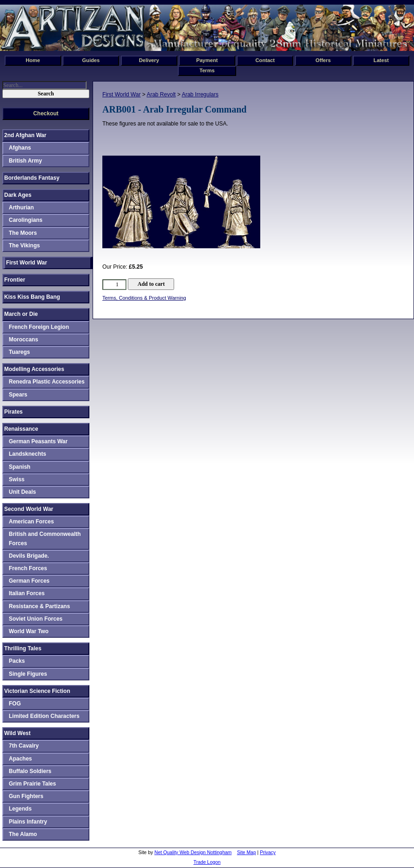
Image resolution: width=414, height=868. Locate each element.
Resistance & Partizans (39, 606)
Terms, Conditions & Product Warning (144, 298)
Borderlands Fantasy (32, 178)
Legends (20, 809)
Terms (207, 70)
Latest (381, 60)
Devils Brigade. (29, 556)
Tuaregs (19, 352)
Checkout (46, 113)
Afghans (20, 148)
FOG (15, 704)
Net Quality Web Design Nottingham (193, 852)
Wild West (17, 733)
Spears (18, 395)
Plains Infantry (28, 822)
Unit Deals (22, 492)
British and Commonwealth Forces (45, 538)
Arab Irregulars (200, 94)
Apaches (20, 759)
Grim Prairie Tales (32, 784)
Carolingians (26, 220)
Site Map (247, 852)
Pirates (13, 412)
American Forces (31, 522)
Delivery (149, 60)
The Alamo (23, 834)
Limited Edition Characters (44, 716)
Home (33, 60)
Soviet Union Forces (36, 619)
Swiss (17, 479)
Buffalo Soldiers (30, 771)
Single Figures (28, 674)
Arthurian (21, 208)
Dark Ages (18, 195)
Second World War (29, 509)
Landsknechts (28, 454)
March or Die (21, 314)
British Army (25, 161)
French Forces (28, 568)
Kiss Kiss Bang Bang (32, 297)
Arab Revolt (161, 94)
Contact (265, 60)
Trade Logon (207, 862)
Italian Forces (27, 593)
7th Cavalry (24, 746)
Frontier (15, 280)
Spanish (20, 467)
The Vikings (24, 245)
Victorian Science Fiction (37, 691)
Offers (323, 60)
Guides (91, 60)
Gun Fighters (26, 796)
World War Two (29, 631)
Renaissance (21, 429)
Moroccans (23, 340)
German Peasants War (38, 441)
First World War (122, 94)
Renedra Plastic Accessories (47, 382)
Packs (17, 661)
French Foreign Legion (39, 327)
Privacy (268, 852)
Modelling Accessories (34, 369)
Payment (207, 60)
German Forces (29, 581)
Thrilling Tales (23, 648)
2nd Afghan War (25, 135)
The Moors (23, 233)
